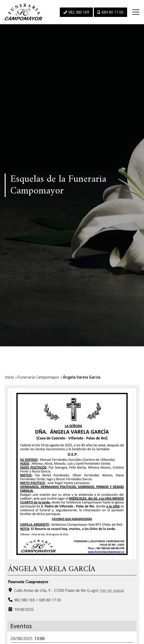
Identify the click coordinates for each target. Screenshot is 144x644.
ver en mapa (112, 590)
